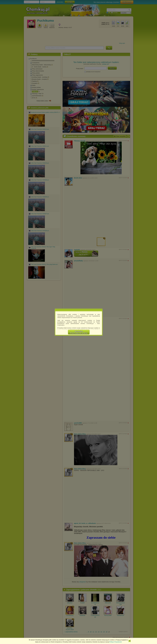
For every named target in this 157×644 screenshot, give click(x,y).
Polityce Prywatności (116, 642)
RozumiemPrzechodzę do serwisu (79, 332)
